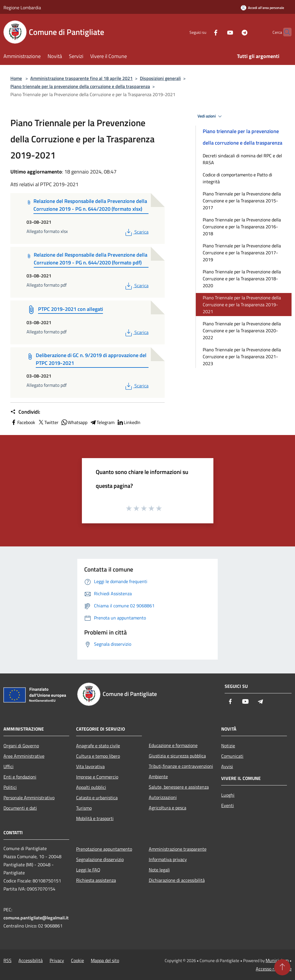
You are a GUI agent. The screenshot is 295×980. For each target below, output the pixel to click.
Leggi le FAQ (88, 870)
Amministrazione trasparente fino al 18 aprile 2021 (81, 78)
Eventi (228, 805)
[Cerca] (285, 32)
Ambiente (158, 776)
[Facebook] (204, 32)
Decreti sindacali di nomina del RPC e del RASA (242, 159)
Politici (10, 787)
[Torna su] (282, 967)
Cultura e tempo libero (98, 756)
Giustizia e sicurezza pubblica (177, 756)
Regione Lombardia (22, 8)
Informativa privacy (168, 859)
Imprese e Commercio (97, 777)
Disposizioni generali (160, 78)
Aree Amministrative (24, 756)
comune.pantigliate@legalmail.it (36, 918)
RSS (7, 960)
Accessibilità (31, 960)
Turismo (84, 808)
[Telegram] (233, 32)
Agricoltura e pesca (168, 808)
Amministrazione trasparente (178, 849)
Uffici (9, 766)
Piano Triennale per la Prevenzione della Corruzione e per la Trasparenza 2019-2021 (242, 305)
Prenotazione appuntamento (104, 849)
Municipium (277, 960)
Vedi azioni (211, 116)
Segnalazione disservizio (100, 859)
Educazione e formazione (173, 745)
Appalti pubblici (91, 787)
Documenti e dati (20, 808)
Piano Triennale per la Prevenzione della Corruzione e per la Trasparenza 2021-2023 (242, 356)
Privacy (57, 960)
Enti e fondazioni (20, 777)
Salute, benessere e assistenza (179, 787)
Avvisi (227, 766)
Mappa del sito (105, 960)
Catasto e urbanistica (97, 798)
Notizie (228, 746)
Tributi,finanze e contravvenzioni (181, 766)
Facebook (23, 422)
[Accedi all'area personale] (262, 8)
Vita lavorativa (90, 766)
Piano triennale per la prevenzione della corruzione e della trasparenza (80, 86)
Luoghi (228, 795)
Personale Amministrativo (29, 798)
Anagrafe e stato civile (98, 746)
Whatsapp (74, 422)
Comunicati (232, 756)
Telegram (102, 422)
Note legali (159, 870)
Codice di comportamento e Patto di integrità (237, 178)
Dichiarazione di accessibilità (177, 880)
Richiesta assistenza (96, 880)
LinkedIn (129, 422)
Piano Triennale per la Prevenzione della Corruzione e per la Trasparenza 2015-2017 (242, 201)
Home (16, 78)
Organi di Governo (21, 746)
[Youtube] (219, 32)
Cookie (77, 960)
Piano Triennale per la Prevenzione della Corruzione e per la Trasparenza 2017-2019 (242, 253)
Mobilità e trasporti (95, 818)
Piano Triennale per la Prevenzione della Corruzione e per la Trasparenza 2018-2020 (242, 279)
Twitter (48, 422)
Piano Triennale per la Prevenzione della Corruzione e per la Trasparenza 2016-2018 (242, 227)
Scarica (136, 232)
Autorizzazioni (163, 797)
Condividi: (25, 412)
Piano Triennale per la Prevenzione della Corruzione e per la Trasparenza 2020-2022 (242, 331)
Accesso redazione (274, 969)
